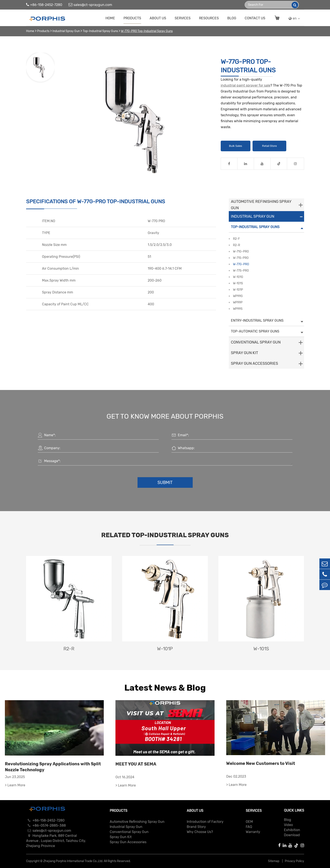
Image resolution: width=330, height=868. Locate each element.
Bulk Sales (236, 146)
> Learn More (15, 785)
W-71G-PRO (241, 252)
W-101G (238, 277)
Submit (165, 482)
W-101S (238, 283)
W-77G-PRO (241, 264)
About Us (158, 18)
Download (292, 835)
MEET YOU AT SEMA (136, 764)
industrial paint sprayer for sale (246, 85)
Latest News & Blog (165, 688)
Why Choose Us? (200, 832)
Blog (232, 18)
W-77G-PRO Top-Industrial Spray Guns (147, 31)
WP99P (238, 302)
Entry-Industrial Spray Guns (257, 320)
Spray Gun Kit (244, 353)
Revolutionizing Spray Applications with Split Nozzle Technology (53, 767)
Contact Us (255, 18)
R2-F (236, 239)
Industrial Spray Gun (66, 31)
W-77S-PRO (241, 271)
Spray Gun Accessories (254, 363)
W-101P (238, 290)
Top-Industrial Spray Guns (100, 31)
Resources (209, 18)
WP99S (238, 309)
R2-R (237, 245)
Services (183, 18)
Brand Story (196, 827)
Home (110, 18)
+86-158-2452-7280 (44, 5)
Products (132, 18)
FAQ (249, 827)
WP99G (238, 296)
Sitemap (274, 861)
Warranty (253, 832)
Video (288, 825)
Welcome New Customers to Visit (261, 763)
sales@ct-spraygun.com (90, 5)
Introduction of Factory (205, 822)
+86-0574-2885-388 (46, 825)
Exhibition (292, 830)
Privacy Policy (294, 861)
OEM (249, 822)
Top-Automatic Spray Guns (255, 331)
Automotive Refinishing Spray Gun (261, 205)
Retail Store (269, 146)
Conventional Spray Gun (256, 342)
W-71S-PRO (241, 258)
